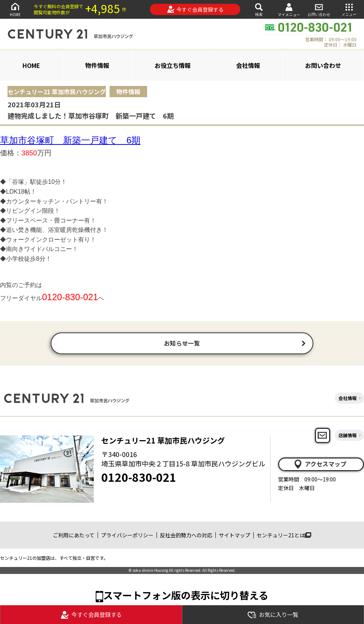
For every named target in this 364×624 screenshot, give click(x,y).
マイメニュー (289, 10)
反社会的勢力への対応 (186, 536)
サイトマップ (235, 536)
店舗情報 (347, 436)
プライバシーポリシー (127, 536)
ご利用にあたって (74, 536)
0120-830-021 (139, 478)
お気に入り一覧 (273, 615)
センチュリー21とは (284, 536)
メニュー (349, 9)
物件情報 (97, 65)
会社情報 (248, 65)
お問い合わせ (319, 9)
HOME (15, 9)
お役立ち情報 (173, 65)
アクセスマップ (320, 465)
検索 (259, 9)
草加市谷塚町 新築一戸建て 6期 (70, 140)
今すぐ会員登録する (195, 9)
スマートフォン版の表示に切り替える (186, 596)
